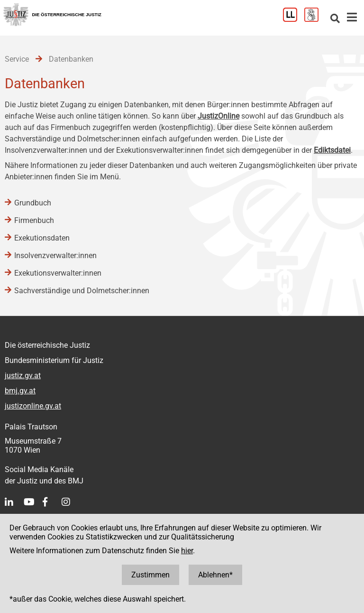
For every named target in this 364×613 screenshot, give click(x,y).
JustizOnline (218, 116)
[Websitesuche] (335, 19)
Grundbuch (33, 203)
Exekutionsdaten (42, 238)
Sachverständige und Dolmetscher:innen (82, 291)
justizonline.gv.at (33, 406)
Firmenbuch (34, 220)
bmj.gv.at (20, 391)
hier (187, 551)
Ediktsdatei (332, 150)
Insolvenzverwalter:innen (55, 255)
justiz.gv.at (23, 376)
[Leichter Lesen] (294, 19)
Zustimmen (150, 575)
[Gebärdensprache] (315, 19)
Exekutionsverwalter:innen (58, 273)
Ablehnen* (215, 575)
